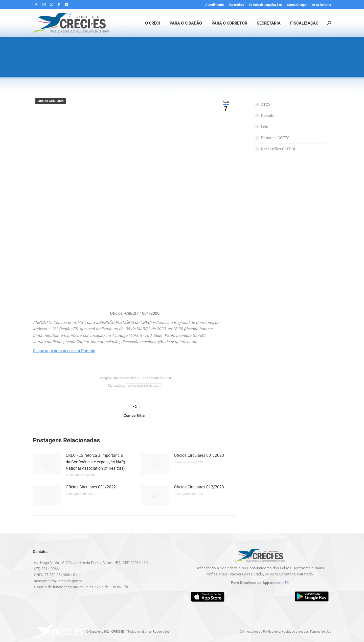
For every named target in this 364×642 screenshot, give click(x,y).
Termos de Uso (320, 631)
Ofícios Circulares (51, 101)
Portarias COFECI (276, 138)
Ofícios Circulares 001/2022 (91, 487)
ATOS (266, 105)
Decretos (269, 116)
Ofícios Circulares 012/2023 (199, 487)
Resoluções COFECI (278, 149)
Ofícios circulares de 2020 (143, 386)
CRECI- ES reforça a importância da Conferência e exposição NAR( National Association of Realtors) (95, 462)
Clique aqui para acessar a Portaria (64, 351)
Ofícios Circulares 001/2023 (199, 455)
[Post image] (47, 464)
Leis (265, 127)
